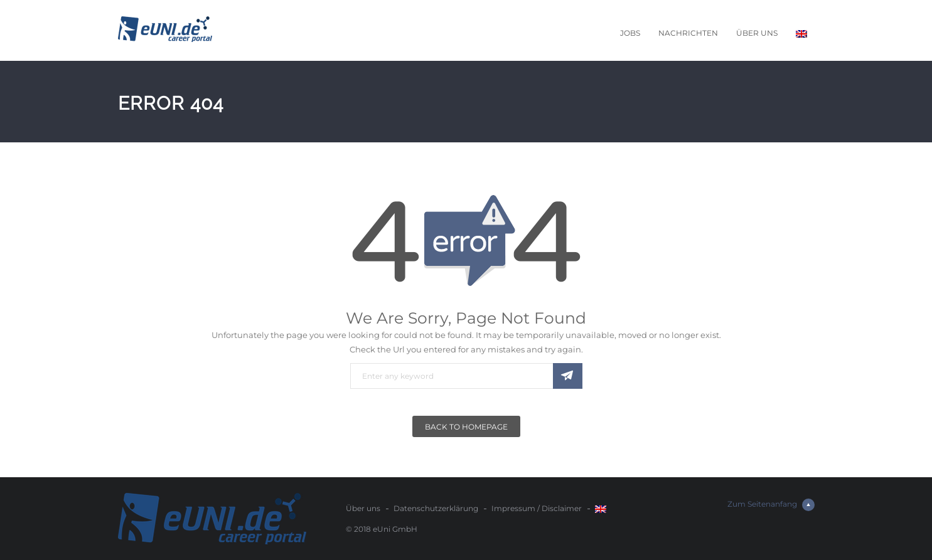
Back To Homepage (466, 427)
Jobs (630, 33)
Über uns (757, 33)
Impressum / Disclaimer (537, 508)
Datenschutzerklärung (436, 508)
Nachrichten (688, 33)
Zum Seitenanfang (771, 505)
